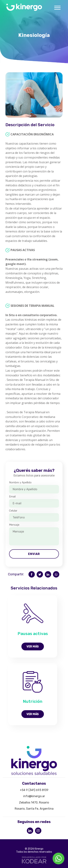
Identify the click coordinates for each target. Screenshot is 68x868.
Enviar (34, 554)
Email (12, 497)
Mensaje (14, 525)
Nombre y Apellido (20, 482)
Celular (13, 511)
